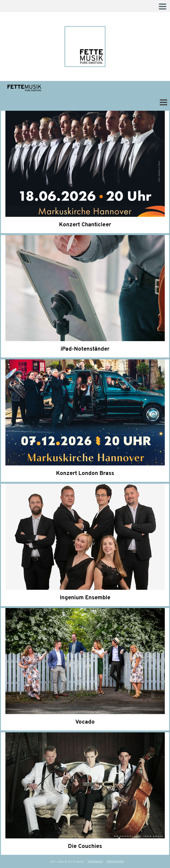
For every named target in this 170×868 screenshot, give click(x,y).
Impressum (95, 862)
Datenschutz (115, 862)
